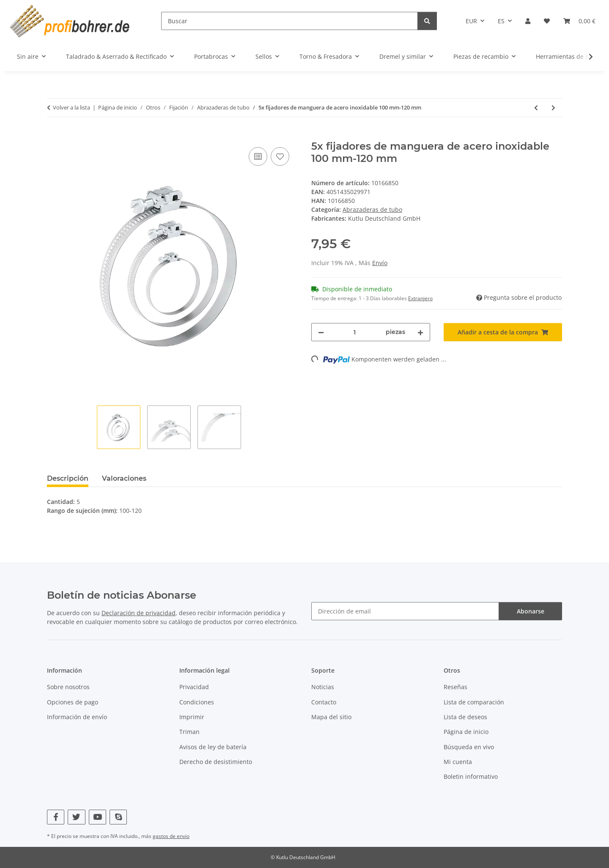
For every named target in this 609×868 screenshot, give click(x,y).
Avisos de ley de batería (213, 747)
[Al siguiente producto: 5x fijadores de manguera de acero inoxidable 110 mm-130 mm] (553, 108)
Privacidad (194, 687)
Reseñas (455, 687)
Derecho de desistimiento (216, 762)
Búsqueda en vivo (469, 747)
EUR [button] (471, 21)
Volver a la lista (71, 107)
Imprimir (192, 717)
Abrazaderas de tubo (372, 209)
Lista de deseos (465, 717)
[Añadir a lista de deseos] (280, 156)
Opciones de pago (73, 702)
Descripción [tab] (68, 478)
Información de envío (77, 717)
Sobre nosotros (68, 687)
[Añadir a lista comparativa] (258, 156)
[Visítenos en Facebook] (56, 817)
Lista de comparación (474, 702)
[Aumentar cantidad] (420, 332)
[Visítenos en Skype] (118, 817)
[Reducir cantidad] (321, 332)
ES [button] (501, 21)
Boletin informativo (471, 776)
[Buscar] (289, 21)
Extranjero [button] (420, 298)
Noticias (323, 687)
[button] (528, 21)
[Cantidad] (355, 332)
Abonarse (531, 611)
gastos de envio (171, 836)
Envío (380, 263)
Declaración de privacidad (139, 613)
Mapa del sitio (331, 717)
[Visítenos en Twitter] (76, 817)
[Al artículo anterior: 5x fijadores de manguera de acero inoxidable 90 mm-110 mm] (536, 108)
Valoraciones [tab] (124, 478)
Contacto (324, 702)
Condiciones (197, 702)
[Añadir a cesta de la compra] (54, 136)
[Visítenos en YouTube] (97, 817)
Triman (189, 732)
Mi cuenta (458, 762)
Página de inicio (466, 732)
